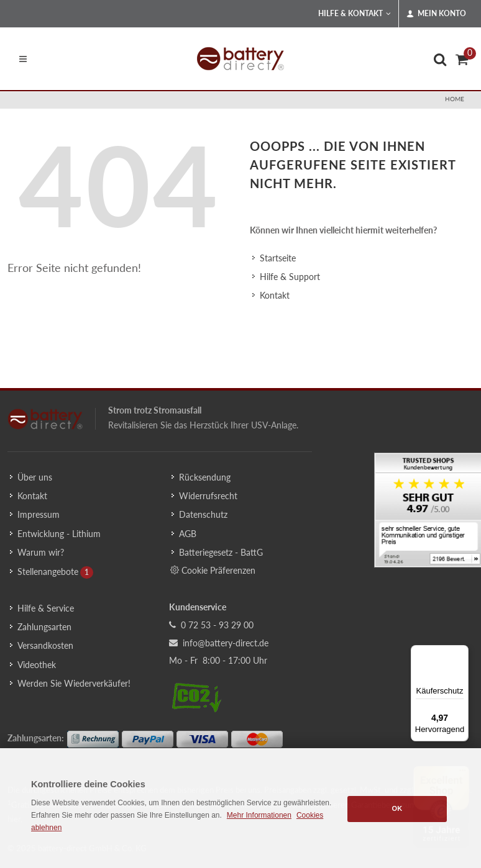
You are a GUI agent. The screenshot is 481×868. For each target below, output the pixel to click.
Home (455, 99)
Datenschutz (203, 514)
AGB (188, 534)
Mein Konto (436, 14)
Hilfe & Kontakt (355, 14)
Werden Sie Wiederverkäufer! (74, 683)
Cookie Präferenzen (213, 570)
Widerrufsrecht (208, 496)
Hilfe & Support (290, 277)
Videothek (37, 665)
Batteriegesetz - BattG (221, 552)
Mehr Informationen (259, 815)
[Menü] (461, 653)
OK (397, 808)
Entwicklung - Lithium (59, 534)
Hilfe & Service (46, 608)
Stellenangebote (48, 572)
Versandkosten (45, 645)
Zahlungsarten (44, 627)
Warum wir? (41, 552)
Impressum (39, 514)
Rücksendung (205, 477)
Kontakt (275, 295)
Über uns (35, 477)
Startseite (278, 258)
